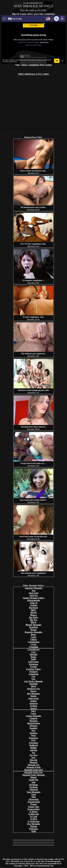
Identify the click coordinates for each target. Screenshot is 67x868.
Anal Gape (33, 593)
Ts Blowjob (33, 814)
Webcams (33, 829)
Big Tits (33, 620)
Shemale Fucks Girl (33, 770)
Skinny (33, 777)
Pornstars (34, 738)
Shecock (33, 760)
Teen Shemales (33, 792)
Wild (33, 831)
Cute (34, 652)
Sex (33, 753)
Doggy (33, 657)
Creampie (33, 647)
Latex (33, 713)
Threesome (33, 799)
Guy (33, 679)
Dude (33, 659)
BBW (33, 610)
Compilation (33, 65)
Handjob (33, 684)
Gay (33, 676)
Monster (33, 726)
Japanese (33, 703)
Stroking (33, 787)
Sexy (33, 758)
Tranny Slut (33, 807)
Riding (33, 748)
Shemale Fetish (33, 767)
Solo (33, 782)
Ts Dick (33, 819)
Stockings (33, 785)
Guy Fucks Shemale (33, 681)
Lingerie (33, 718)
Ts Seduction (34, 821)
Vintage (34, 826)
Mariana (33, 721)
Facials (33, 667)
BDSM (33, 613)
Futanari (33, 672)
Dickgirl (33, 654)
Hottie (34, 696)
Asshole (33, 605)
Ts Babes (33, 812)
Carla (33, 637)
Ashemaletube (34, 600)
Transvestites (33, 809)
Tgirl (34, 794)
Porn (42, 65)
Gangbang (33, 674)
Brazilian (33, 627)
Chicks (24, 65)
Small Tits (33, 780)
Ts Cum (33, 817)
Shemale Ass (34, 765)
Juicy (33, 711)
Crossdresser (33, 650)
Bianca (33, 615)
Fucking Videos (33, 669)
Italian (33, 701)
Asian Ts (33, 603)
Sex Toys (33, 755)
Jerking (33, 706)
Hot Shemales (33, 694)
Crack (34, 644)
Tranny (48, 65)
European (33, 664)
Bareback (33, 608)
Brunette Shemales (33, 632)
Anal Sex (34, 595)
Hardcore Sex (33, 689)
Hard (33, 686)
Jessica (33, 708)
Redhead (33, 745)
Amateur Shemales (33, 588)
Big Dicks (33, 617)
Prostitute (33, 743)
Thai (33, 797)
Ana (33, 591)
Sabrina (33, 750)
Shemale (33, 762)
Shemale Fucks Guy (33, 772)
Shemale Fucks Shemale (33, 775)
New (33, 731)
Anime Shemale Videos (33, 598)
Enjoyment (33, 662)
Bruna (33, 630)
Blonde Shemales (33, 625)
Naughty (34, 728)
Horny (33, 691)
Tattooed (33, 790)
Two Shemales (33, 824)
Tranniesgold (33, 802)
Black (33, 622)
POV (33, 740)
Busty (33, 635)
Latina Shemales (33, 716)
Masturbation (33, 723)
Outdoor (34, 733)
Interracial (33, 698)
